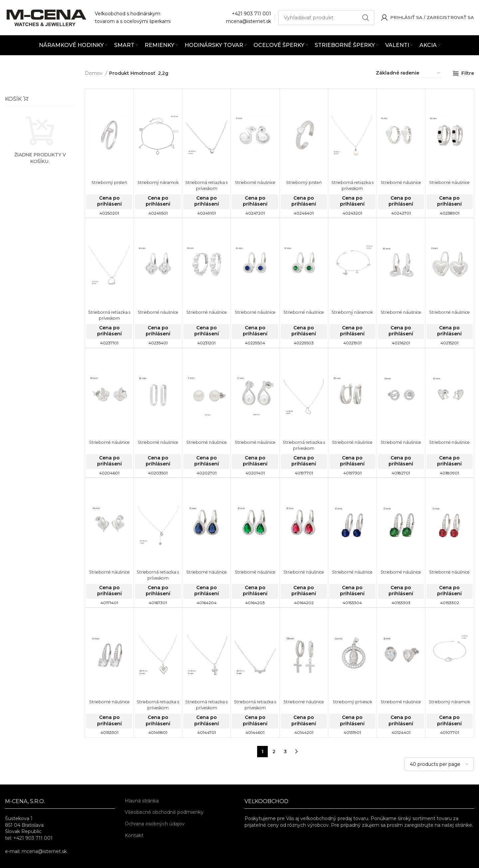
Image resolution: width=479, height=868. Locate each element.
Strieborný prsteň (109, 182)
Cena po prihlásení (109, 201)
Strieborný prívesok (352, 702)
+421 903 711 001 (251, 14)
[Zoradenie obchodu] (408, 73)
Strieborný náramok (158, 182)
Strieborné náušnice (255, 182)
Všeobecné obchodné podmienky (164, 812)
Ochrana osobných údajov (155, 824)
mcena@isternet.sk (248, 21)
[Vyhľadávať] (326, 18)
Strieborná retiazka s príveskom (206, 185)
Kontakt (134, 835)
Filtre (468, 73)
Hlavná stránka (142, 801)
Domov (94, 73)
